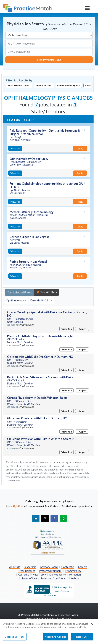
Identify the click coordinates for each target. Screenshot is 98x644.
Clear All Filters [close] (47, 292)
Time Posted (43, 85)
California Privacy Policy (32, 575)
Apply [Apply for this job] (80, 148)
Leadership (30, 567)
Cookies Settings (15, 639)
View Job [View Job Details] (15, 148)
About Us (15, 567)
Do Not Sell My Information (65, 575)
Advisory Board (49, 567)
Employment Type (68, 85)
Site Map (74, 578)
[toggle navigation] (88, 8)
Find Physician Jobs (49, 60)
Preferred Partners (50, 571)
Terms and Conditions (53, 578)
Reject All (82, 639)
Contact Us (68, 567)
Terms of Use (29, 578)
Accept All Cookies (56, 639)
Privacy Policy (73, 571)
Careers (83, 567)
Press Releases (27, 571)
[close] (16, 301)
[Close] (92, 626)
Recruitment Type (18, 85)
